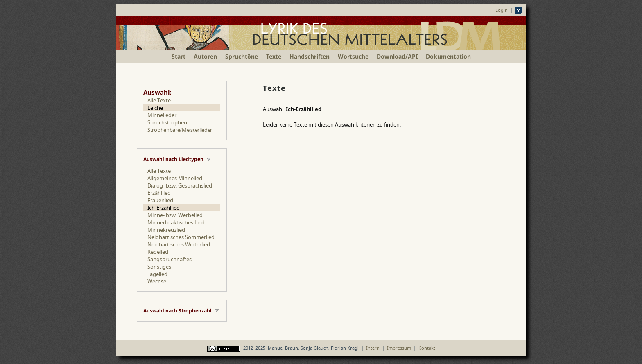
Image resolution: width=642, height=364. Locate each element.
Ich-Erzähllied (164, 208)
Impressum (399, 348)
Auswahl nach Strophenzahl (177, 311)
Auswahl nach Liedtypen (173, 159)
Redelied (158, 252)
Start (179, 56)
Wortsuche (353, 56)
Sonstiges (159, 267)
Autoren (205, 56)
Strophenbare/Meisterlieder (180, 130)
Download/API (397, 56)
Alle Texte (159, 100)
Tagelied (157, 274)
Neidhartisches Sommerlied (181, 237)
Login (502, 10)
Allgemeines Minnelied (175, 178)
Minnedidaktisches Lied (176, 222)
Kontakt (427, 348)
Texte (274, 56)
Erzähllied (159, 193)
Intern (373, 348)
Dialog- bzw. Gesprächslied (180, 185)
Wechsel (157, 281)
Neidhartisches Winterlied (179, 244)
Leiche (155, 108)
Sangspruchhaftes (170, 259)
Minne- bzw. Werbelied (175, 215)
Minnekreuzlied (166, 230)
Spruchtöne (242, 56)
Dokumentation (448, 56)
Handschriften (310, 56)
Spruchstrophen (167, 122)
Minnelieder (162, 115)
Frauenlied (160, 200)
